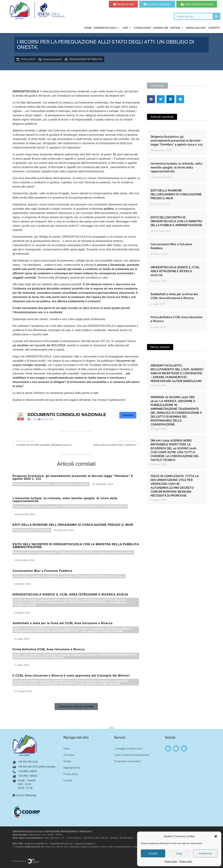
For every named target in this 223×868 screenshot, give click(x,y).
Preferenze (205, 853)
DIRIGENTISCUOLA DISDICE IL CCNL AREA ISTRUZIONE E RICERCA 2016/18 (70, 595)
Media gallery (196, 28)
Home (88, 28)
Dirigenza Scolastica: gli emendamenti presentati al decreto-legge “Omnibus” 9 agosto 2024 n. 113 (73, 477)
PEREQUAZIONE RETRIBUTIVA (86, 59)
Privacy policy (171, 861)
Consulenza (143, 28)
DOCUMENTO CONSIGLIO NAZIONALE (67, 415)
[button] (216, 836)
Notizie (177, 28)
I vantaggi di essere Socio (128, 749)
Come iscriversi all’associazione (132, 755)
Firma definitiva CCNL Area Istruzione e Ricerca (49, 649)
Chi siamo (69, 755)
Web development (27, 861)
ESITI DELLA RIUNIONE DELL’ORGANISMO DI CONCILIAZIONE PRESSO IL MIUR (73, 525)
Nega (179, 853)
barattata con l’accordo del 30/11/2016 (41, 345)
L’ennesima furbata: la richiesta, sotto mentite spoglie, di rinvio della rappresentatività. (65, 500)
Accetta (153, 853)
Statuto (67, 761)
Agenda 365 (161, 28)
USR (127, 28)
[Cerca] (216, 16)
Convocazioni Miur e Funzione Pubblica (42, 571)
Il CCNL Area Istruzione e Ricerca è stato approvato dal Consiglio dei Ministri (71, 676)
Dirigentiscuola (107, 28)
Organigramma (72, 768)
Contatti (214, 28)
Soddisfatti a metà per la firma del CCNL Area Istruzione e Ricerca (63, 623)
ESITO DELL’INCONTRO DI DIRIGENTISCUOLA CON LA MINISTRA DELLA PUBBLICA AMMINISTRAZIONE (76, 546)
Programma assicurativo (127, 761)
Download (128, 415)
